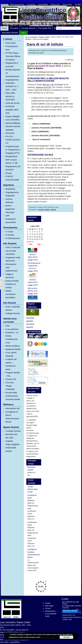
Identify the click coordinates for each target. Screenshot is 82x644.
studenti (53, 210)
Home (4, 28)
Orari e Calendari (13, 247)
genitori (47, 210)
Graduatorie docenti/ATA (11, 221)
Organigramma (12, 80)
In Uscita (9, 232)
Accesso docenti (30, 326)
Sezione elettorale (9, 201)
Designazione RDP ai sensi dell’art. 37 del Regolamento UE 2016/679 (13, 163)
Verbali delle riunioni (11, 449)
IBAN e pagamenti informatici (10, 209)
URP (7, 216)
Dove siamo (67, 4)
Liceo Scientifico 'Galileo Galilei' (42, 13)
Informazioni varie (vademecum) (11, 268)
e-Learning (31, 4)
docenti (41, 210)
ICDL (8, 326)
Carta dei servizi (12, 103)
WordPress (78, 617)
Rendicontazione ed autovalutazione (13, 73)
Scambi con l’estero (11, 286)
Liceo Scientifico (12, 120)
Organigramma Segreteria (12, 194)
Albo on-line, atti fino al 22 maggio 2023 (33, 291)
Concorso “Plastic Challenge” (10, 386)
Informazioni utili (12, 408)
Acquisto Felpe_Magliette (12, 443)
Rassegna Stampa (10, 33)
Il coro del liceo (12, 329)
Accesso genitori (30, 319)
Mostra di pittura (12, 346)
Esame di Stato (12, 281)
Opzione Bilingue (13, 123)
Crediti (48, 603)
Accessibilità (43, 4)
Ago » (40, 244)
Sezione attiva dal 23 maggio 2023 (33, 254)
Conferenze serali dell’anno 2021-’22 (32, 526)
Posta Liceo (55, 4)
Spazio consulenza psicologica (10, 294)
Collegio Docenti (13, 313)
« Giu (30, 244)
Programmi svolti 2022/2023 (13, 259)
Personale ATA (45, 28)
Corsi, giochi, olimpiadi (11, 354)
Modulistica (10, 189)
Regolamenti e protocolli (12, 65)
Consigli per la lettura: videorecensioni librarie (12, 417)
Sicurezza (10, 133)
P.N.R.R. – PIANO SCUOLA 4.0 (13, 140)
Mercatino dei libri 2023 (11, 436)
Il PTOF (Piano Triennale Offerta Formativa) (13, 56)
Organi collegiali (12, 116)
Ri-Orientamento (13, 238)
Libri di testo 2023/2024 (11, 252)
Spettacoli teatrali (13, 349)
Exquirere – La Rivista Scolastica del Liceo (12, 337)
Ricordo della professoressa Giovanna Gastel (13, 396)
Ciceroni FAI (11, 379)
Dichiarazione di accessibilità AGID (51, 614)
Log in (23, 33)
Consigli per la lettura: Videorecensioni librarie (33, 553)
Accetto (66, 637)
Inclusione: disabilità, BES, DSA (12, 110)
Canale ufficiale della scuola (32, 489)
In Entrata (10, 235)
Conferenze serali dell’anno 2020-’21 (32, 499)
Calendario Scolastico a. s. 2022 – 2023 (12, 86)
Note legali (49, 606)
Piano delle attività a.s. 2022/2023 (10, 96)
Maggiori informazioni (49, 637)
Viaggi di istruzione (10, 276)
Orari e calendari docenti (13, 308)
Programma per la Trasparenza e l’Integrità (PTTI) (13, 150)
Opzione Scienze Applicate (13, 128)
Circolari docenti (28, 28)
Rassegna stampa (31, 468)
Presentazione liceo (12, 48)
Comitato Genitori (13, 431)
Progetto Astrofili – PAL (13, 374)
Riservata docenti (17, 4)
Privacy (9, 173)
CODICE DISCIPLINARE (12, 178)
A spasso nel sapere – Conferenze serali (11, 364)
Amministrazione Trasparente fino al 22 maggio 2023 (33, 267)
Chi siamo (14, 28)
